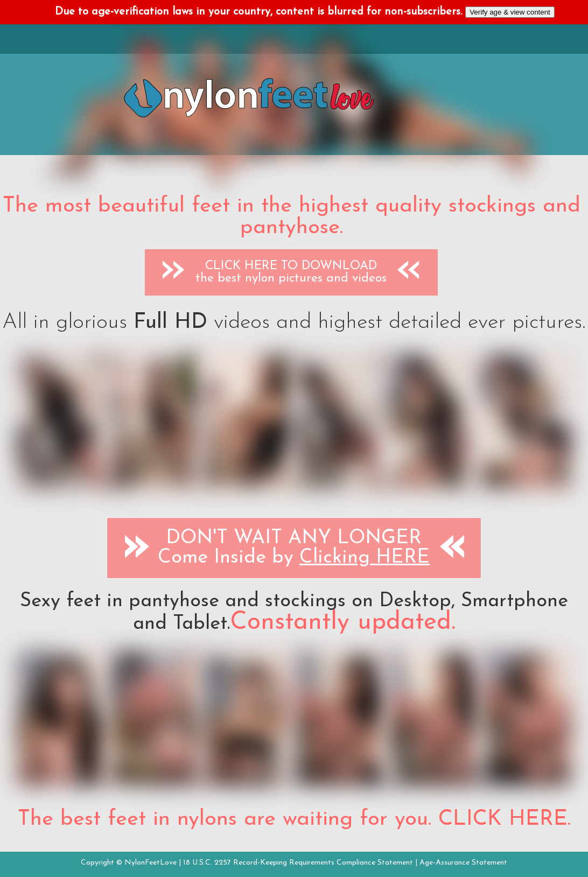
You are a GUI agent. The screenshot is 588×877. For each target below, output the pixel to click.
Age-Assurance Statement (463, 863)
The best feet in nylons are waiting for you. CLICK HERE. (294, 819)
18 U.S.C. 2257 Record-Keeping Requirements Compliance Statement (298, 863)
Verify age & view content (510, 12)
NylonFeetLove (150, 863)
